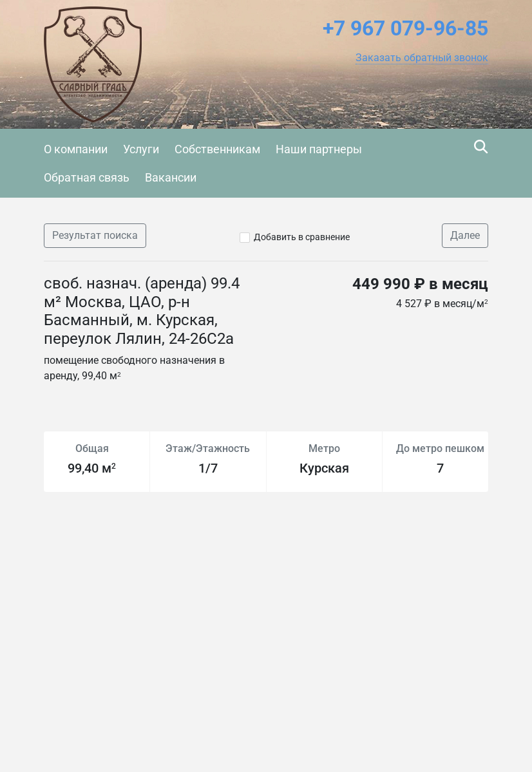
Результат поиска (95, 235)
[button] (422, 58)
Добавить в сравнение (302, 237)
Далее (465, 235)
